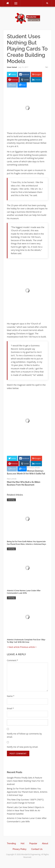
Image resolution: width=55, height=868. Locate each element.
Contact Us (37, 849)
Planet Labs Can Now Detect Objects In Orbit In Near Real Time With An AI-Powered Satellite (25, 811)
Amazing (11, 500)
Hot (23, 843)
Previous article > (28, 647)
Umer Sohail (12, 67)
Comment (12, 660)
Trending (11, 843)
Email (10, 708)
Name (11, 696)
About (45, 843)
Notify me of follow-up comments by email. (24, 735)
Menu (15, 3)
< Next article (13, 647)
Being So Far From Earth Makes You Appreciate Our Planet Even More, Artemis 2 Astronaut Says (27, 792)
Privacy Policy (20, 849)
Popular (33, 843)
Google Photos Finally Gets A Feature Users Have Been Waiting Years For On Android (25, 781)
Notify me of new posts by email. (23, 747)
